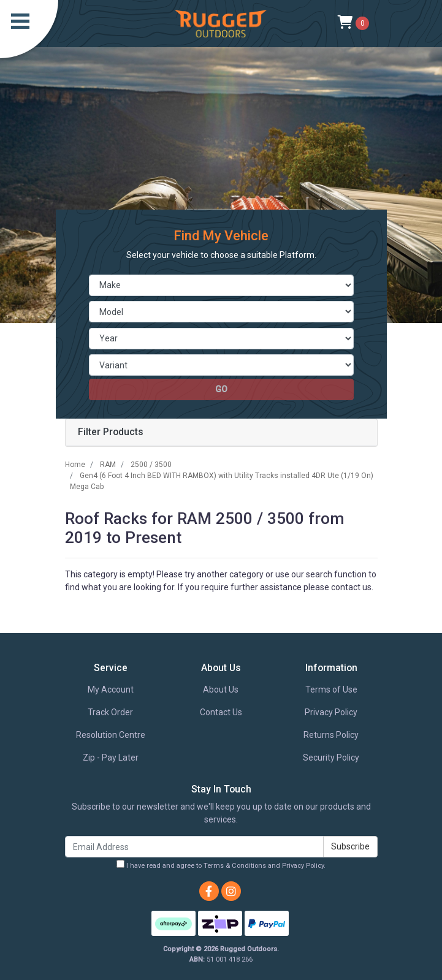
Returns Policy (331, 735)
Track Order (110, 712)
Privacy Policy (331, 712)
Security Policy (331, 758)
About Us (221, 689)
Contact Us (221, 712)
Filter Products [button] (111, 432)
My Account (111, 689)
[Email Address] (194, 847)
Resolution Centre (111, 735)
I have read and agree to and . (221, 865)
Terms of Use (331, 689)
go (221, 389)
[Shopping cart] (353, 23)
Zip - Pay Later (111, 758)
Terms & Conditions (235, 866)
